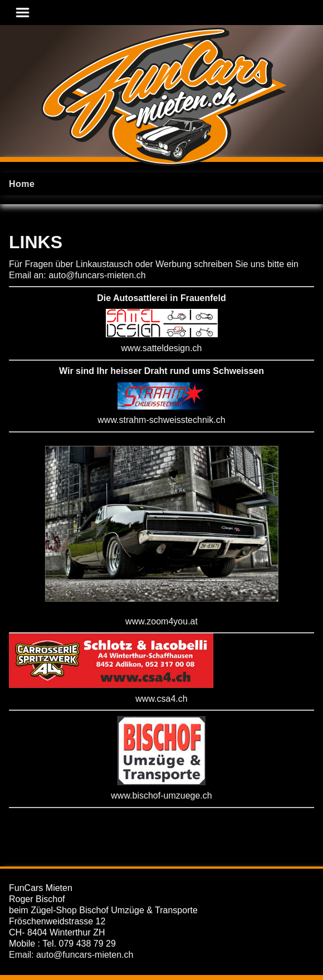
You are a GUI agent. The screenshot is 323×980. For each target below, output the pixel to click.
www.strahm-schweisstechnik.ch (161, 420)
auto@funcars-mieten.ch (97, 275)
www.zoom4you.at (161, 621)
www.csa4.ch (161, 699)
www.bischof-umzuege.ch (161, 796)
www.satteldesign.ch (162, 348)
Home (22, 184)
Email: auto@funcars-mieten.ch (71, 955)
